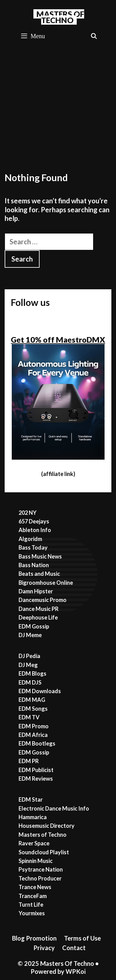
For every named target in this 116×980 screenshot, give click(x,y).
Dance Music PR (39, 609)
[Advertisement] (58, 106)
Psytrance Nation (41, 869)
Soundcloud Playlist (44, 852)
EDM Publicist (36, 770)
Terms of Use (82, 938)
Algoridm (30, 539)
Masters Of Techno (60, 17)
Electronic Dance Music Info (54, 808)
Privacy (44, 948)
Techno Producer (40, 878)
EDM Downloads (40, 691)
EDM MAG (32, 700)
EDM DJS (30, 682)
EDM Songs (33, 709)
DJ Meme (30, 635)
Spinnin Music (36, 861)
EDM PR (29, 761)
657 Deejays (34, 521)
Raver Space (34, 843)
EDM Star (31, 799)
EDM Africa (33, 735)
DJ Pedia (29, 656)
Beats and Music (39, 574)
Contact (74, 948)
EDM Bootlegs (37, 743)
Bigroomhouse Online (46, 583)
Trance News (35, 887)
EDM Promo (34, 726)
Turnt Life (31, 905)
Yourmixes (32, 913)
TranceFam (33, 896)
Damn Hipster (36, 591)
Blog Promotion (34, 938)
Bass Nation (34, 565)
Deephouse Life (38, 617)
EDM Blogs (32, 673)
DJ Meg (28, 665)
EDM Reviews (36, 779)
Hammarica (33, 817)
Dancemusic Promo (43, 600)
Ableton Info (35, 530)
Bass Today (33, 547)
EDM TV (29, 717)
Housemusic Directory (47, 826)
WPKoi (76, 971)
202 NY (28, 513)
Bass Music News (40, 556)
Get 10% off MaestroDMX (58, 340)
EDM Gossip (34, 626)
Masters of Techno (43, 835)
